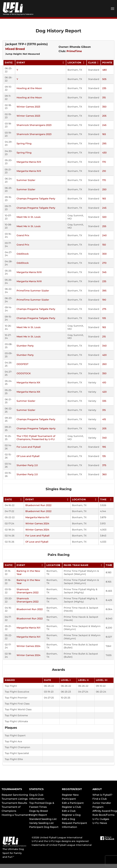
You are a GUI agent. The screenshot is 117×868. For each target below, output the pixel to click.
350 (104, 107)
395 (104, 291)
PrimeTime (74, 51)
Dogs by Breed (38, 811)
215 (104, 337)
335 (104, 401)
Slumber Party (25, 346)
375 (104, 465)
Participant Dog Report (44, 827)
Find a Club (100, 799)
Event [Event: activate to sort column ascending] (21, 63)
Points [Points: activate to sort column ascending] (107, 63)
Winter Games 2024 (37, 523)
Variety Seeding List (41, 823)
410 (104, 382)
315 (104, 98)
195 (104, 447)
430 (104, 153)
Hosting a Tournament (16, 815)
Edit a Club (69, 811)
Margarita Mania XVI (37, 517)
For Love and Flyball (29, 447)
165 (104, 134)
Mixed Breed (15, 49)
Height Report (38, 815)
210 (104, 171)
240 (104, 235)
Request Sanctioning (15, 795)
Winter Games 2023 (28, 107)
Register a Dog (71, 815)
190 (104, 300)
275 (104, 309)
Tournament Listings (15, 799)
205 (104, 116)
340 (104, 346)
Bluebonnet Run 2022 (38, 505)
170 (104, 162)
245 (104, 125)
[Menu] (113, 9)
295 (104, 143)
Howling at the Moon (29, 88)
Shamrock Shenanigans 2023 (34, 125)
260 (104, 364)
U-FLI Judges (101, 819)
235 (104, 88)
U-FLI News (100, 823)
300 (104, 254)
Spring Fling (24, 143)
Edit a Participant (73, 803)
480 (104, 70)
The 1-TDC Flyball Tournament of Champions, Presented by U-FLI (36, 438)
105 (104, 318)
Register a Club (71, 807)
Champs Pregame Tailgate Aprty (36, 428)
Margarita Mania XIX (28, 382)
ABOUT (97, 789)
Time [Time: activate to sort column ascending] (103, 499)
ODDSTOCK (24, 373)
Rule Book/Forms (103, 815)
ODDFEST (22, 364)
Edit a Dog (68, 819)
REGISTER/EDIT (72, 789)
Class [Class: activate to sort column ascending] (92, 63)
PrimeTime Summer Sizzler (33, 291)
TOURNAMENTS (12, 789)
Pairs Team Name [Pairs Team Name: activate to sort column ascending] (76, 565)
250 (104, 189)
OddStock (23, 254)
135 (104, 456)
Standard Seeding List (43, 819)
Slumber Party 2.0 (27, 465)
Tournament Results (14, 803)
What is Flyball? (102, 795)
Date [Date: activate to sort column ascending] (8, 63)
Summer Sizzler (26, 180)
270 (104, 263)
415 (104, 419)
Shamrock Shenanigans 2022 (28, 591)
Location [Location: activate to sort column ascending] (74, 63)
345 (104, 272)
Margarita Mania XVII (29, 162)
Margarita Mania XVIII (29, 272)
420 (104, 355)
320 (104, 217)
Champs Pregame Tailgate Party (36, 199)
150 (104, 245)
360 (104, 474)
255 (104, 226)
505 (104, 79)
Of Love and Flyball (28, 456)
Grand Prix (23, 235)
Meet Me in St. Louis (29, 217)
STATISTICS (36, 789)
